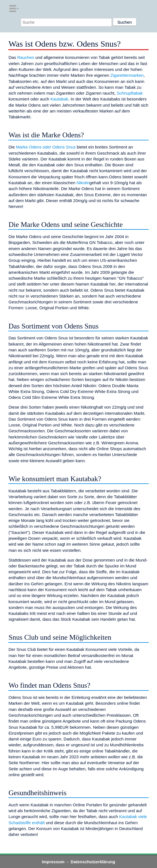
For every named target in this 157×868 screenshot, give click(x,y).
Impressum (53, 862)
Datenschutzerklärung (93, 862)
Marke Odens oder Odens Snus (46, 147)
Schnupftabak (130, 93)
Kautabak (59, 99)
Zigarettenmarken (127, 75)
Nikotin (83, 183)
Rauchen (26, 57)
